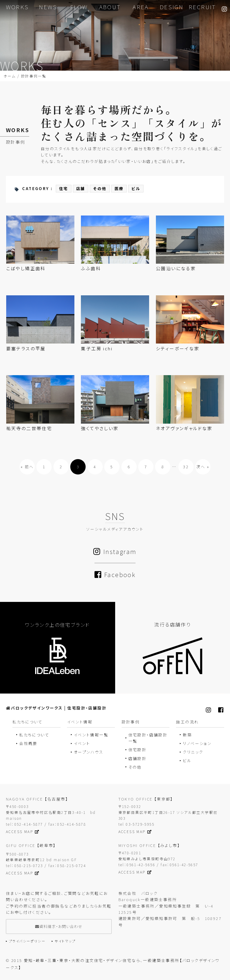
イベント (82, 744)
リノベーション (197, 744)
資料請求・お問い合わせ (59, 927)
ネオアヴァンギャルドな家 (184, 429)
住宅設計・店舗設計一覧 (148, 738)
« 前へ (27, 467)
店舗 (81, 189)
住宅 (64, 189)
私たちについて (34, 735)
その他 (100, 189)
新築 (187, 735)
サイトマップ (65, 941)
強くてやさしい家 (100, 429)
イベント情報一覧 (91, 735)
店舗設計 (138, 758)
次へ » (203, 467)
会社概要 (28, 744)
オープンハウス (89, 752)
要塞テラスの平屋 (26, 349)
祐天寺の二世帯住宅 (29, 429)
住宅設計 (138, 750)
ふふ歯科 (91, 269)
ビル (136, 189)
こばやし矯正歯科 (26, 269)
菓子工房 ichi (97, 349)
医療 (119, 189)
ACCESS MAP (23, 831)
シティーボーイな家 (178, 349)
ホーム (10, 76)
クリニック (193, 752)
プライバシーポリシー (27, 941)
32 (186, 467)
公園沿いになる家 (176, 269)
